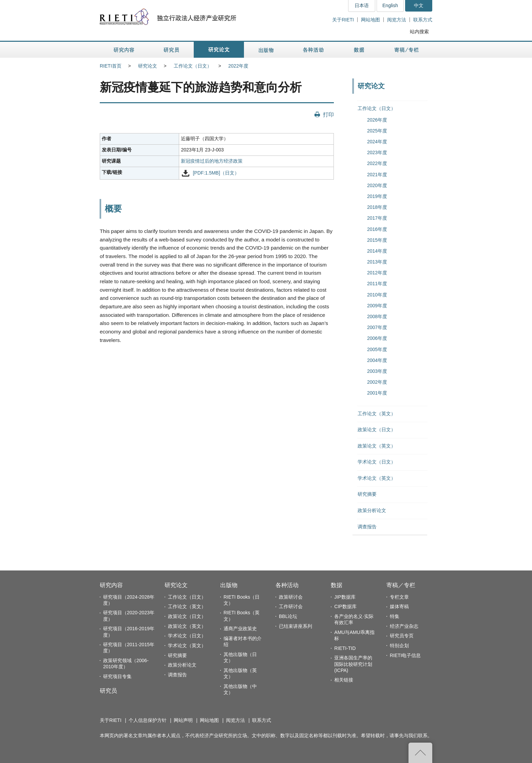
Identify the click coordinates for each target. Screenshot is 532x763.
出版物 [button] (266, 50)
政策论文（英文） (377, 446)
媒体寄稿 (399, 606)
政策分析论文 (372, 510)
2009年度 (377, 306)
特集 (395, 616)
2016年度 (377, 229)
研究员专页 (402, 636)
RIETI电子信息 (405, 655)
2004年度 (377, 360)
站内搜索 (419, 32)
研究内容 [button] (124, 50)
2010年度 (377, 295)
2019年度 (377, 196)
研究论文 (148, 66)
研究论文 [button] (219, 50)
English (390, 5)
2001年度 (377, 393)
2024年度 (377, 142)
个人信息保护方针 (148, 720)
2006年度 (377, 338)
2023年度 (377, 152)
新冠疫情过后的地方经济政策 (212, 161)
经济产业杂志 (404, 626)
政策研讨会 (291, 597)
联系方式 (423, 20)
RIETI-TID (345, 648)
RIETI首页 (111, 66)
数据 (337, 585)
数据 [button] (360, 50)
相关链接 (344, 680)
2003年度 (377, 371)
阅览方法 (397, 20)
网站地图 (370, 20)
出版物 (229, 585)
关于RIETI (343, 20)
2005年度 (377, 349)
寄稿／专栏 (401, 585)
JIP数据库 (345, 597)
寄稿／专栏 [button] (407, 50)
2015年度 (377, 240)
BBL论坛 (288, 616)
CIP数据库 (345, 606)
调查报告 (367, 527)
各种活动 (287, 585)
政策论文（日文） (377, 430)
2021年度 (377, 175)
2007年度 (377, 327)
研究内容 (111, 585)
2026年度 (377, 120)
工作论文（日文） (193, 66)
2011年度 (377, 284)
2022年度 (238, 66)
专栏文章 (399, 597)
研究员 (108, 691)
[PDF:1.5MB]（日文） (216, 173)
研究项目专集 (117, 676)
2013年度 (377, 262)
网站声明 (183, 720)
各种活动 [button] (313, 50)
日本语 (362, 5)
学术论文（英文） (377, 478)
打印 (328, 114)
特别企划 (399, 646)
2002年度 (377, 382)
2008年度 (377, 316)
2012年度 (377, 273)
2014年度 (377, 251)
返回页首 (420, 753)
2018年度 (377, 207)
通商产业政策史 (240, 629)
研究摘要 (367, 494)
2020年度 (377, 185)
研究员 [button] (171, 50)
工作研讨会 (291, 606)
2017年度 (377, 218)
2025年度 (377, 131)
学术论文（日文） (377, 462)
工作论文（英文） (377, 414)
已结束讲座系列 (296, 626)
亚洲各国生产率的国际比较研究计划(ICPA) (353, 664)
